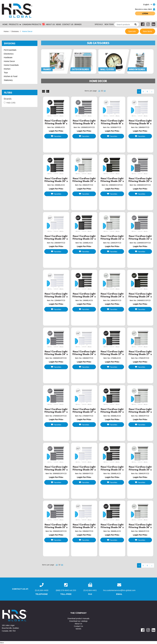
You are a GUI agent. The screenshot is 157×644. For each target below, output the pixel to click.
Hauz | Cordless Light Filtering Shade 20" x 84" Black (56, 181)
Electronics (9, 54)
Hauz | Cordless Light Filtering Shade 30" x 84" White (84, 470)
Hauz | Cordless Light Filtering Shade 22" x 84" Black (84, 239)
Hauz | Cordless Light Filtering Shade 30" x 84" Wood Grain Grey (56, 470)
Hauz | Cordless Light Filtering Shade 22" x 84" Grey (112, 239)
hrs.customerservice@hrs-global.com (119, 590)
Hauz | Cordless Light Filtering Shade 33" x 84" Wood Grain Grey (56, 527)
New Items (109, 24)
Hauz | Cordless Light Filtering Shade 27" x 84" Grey (140, 354)
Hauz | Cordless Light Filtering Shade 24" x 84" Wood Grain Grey (56, 354)
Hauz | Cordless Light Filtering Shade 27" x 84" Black (112, 354)
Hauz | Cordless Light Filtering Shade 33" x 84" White (84, 527)
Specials (99, 24)
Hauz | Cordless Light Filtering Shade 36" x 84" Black (112, 527)
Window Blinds (137, 69)
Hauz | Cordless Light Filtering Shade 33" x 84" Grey (140, 470)
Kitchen (7, 69)
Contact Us (78, 626)
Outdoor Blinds (80, 69)
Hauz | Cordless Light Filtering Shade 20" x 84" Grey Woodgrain (140, 181)
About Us (78, 624)
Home (5, 24)
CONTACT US (68, 24)
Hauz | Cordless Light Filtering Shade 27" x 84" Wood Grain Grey (56, 412)
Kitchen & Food (11, 76)
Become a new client (145, 9)
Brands (78, 24)
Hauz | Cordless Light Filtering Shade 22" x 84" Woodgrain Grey (140, 239)
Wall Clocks (107, 69)
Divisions (15, 31)
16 (99, 91)
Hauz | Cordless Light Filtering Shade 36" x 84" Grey (140, 527)
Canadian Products (32, 24)
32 (102, 91)
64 (105, 91)
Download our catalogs (78, 621)
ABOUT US (50, 24)
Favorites (56, 136)
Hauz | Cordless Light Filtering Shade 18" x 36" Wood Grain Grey (84, 123)
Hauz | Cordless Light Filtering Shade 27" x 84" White (84, 412)
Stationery (8, 80)
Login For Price (56, 131)
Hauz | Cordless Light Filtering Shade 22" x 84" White (56, 297)
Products (15, 24)
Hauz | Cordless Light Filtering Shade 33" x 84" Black (112, 470)
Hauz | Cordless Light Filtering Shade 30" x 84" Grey (140, 412)
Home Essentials (11, 65)
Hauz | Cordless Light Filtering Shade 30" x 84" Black (112, 412)
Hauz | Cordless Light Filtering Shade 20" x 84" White (56, 239)
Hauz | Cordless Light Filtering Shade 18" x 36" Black (56, 123)
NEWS (58, 24)
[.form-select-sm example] (147, 4)
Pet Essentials (10, 50)
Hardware (8, 57)
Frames (47, 69)
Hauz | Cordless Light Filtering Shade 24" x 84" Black (84, 297)
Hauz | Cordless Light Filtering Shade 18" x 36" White (112, 123)
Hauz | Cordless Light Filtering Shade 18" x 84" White (140, 123)
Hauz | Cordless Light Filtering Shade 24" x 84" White (84, 354)
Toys (6, 72)
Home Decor (9, 61)
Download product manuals (78, 618)
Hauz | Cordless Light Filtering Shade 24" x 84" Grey (112, 297)
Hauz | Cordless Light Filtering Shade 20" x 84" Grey (84, 181)
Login (145, 13)
